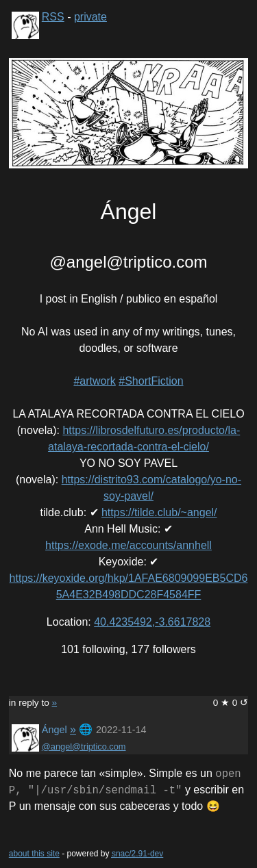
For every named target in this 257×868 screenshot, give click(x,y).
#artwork (94, 381)
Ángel (54, 730)
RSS (53, 17)
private (90, 17)
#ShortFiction (151, 381)
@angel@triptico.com (84, 746)
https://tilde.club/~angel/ (159, 512)
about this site (34, 854)
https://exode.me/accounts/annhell (128, 545)
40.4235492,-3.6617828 (152, 622)
